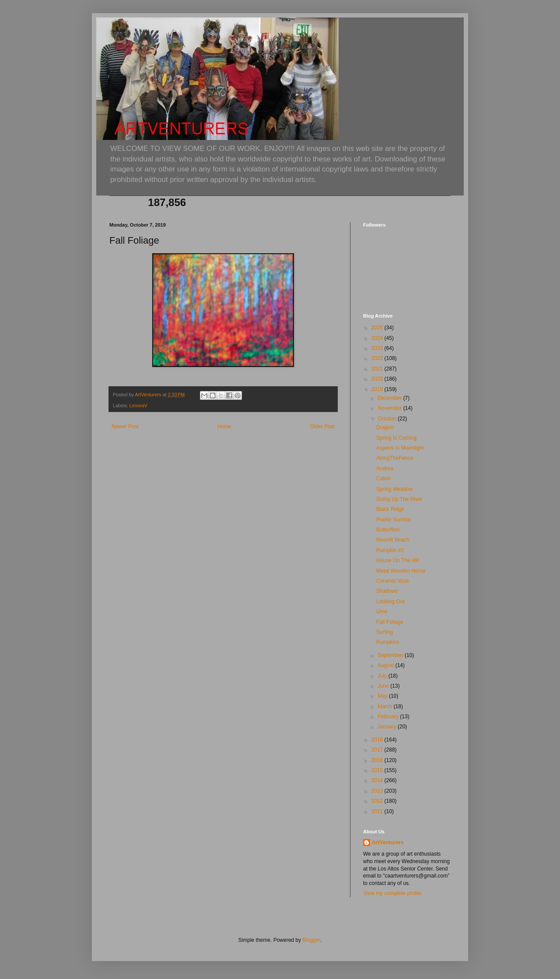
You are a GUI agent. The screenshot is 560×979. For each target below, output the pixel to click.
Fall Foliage (390, 622)
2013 (378, 791)
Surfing (385, 632)
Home (224, 427)
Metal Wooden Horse (401, 571)
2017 (378, 750)
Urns (382, 612)
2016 (378, 760)
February (389, 717)
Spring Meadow (394, 489)
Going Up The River (399, 499)
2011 (378, 811)
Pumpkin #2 (390, 550)
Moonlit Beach (393, 540)
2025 (378, 328)
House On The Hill (398, 560)
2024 (378, 338)
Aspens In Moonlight (400, 448)
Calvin (383, 479)
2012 (378, 801)
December (390, 398)
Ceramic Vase (392, 581)
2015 (378, 770)
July (383, 676)
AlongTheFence (395, 458)
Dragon (385, 427)
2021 (378, 369)
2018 (378, 740)
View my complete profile (392, 893)
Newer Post (125, 427)
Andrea (385, 469)
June (384, 686)
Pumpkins (388, 642)
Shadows (387, 591)
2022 (378, 358)
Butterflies (388, 530)
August (387, 665)
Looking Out (390, 601)
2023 (378, 348)
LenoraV (138, 406)
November (390, 408)
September (391, 655)
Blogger (311, 940)
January (388, 727)
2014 (378, 780)
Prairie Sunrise (394, 520)
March (386, 706)
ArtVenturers (388, 843)
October (388, 419)
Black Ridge (390, 509)
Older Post (322, 427)
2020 (378, 379)
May (383, 696)
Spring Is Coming (396, 438)
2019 (378, 389)
